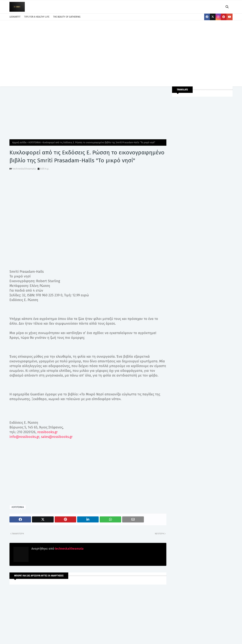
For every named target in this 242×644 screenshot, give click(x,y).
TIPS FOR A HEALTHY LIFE (37, 17)
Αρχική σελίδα (19, 143)
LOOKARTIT (15, 17)
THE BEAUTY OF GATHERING (67, 17)
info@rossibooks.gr (24, 437)
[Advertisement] (121, 52)
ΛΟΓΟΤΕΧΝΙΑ (35, 143)
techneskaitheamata (24, 169)
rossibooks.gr (47, 432)
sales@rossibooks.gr (57, 437)
